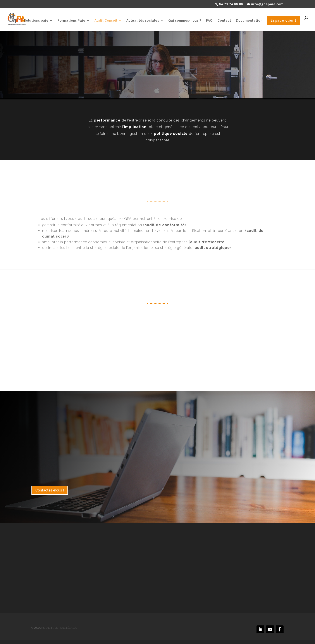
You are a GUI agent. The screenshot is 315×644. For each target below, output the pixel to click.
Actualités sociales (143, 21)
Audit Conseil (106, 21)
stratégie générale (176, 248)
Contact (224, 21)
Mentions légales (65, 628)
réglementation (129, 225)
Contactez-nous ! (50, 490)
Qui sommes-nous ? (185, 21)
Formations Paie (71, 21)
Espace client (283, 20)
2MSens (45, 628)
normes (95, 225)
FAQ (209, 21)
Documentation (249, 21)
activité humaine (129, 231)
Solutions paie (36, 21)
